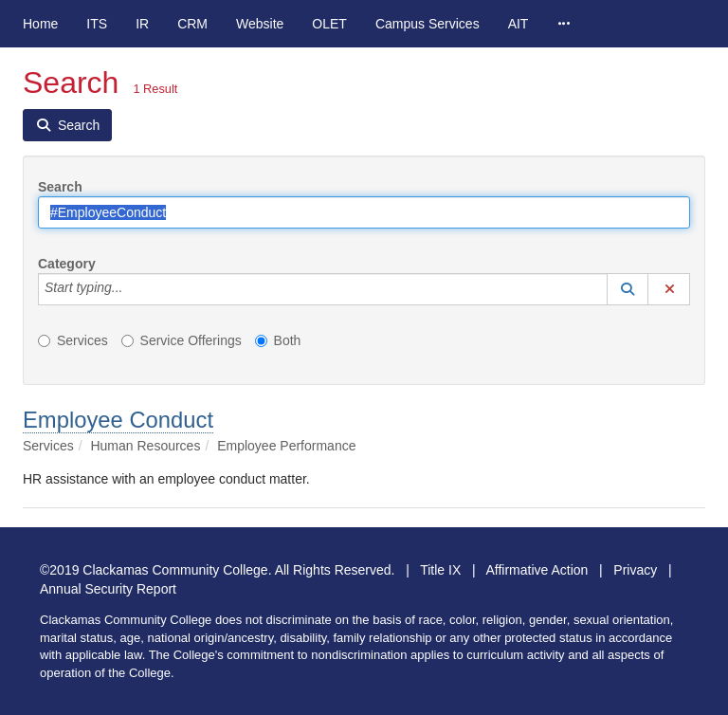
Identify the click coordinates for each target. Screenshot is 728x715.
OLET (329, 24)
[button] (628, 289)
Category (67, 264)
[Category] (133, 289)
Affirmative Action (537, 570)
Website (260, 24)
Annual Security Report (108, 589)
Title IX (440, 570)
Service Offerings (182, 340)
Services (73, 340)
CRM (192, 24)
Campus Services (428, 24)
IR (142, 24)
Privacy (635, 570)
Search (60, 187)
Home (40, 24)
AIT (519, 24)
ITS (97, 24)
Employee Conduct (118, 420)
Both (278, 340)
